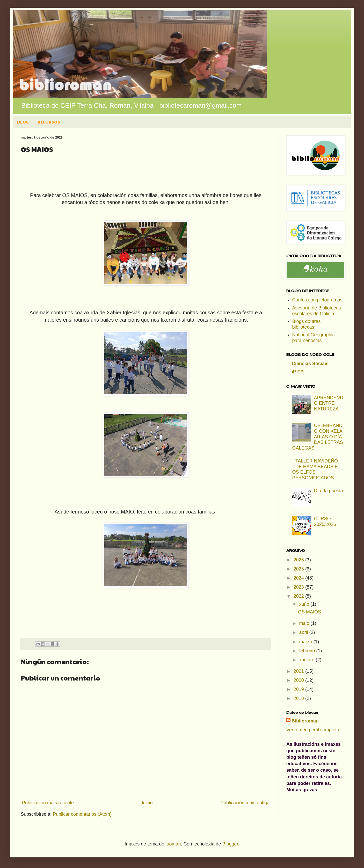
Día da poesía (329, 491)
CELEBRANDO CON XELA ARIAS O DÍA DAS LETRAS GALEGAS (318, 437)
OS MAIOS (310, 612)
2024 (299, 578)
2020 (299, 680)
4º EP (298, 372)
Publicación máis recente (48, 803)
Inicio (147, 803)
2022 (299, 596)
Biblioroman (305, 721)
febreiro (308, 651)
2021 (299, 671)
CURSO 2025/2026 (325, 522)
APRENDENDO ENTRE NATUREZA (329, 403)
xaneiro (307, 660)
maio (305, 623)
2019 (299, 689)
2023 (299, 587)
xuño (305, 604)
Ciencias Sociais (310, 364)
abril (304, 632)
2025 (299, 569)
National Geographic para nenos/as (314, 338)
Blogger (230, 844)
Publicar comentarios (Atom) (82, 814)
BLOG (23, 122)
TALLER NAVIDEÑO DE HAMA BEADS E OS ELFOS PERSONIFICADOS (315, 469)
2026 (299, 560)
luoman (173, 844)
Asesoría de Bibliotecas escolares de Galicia (317, 311)
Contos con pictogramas (317, 300)
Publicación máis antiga (245, 803)
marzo (306, 642)
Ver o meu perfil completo (313, 730)
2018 (299, 698)
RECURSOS (49, 122)
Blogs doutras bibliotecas (307, 324)
